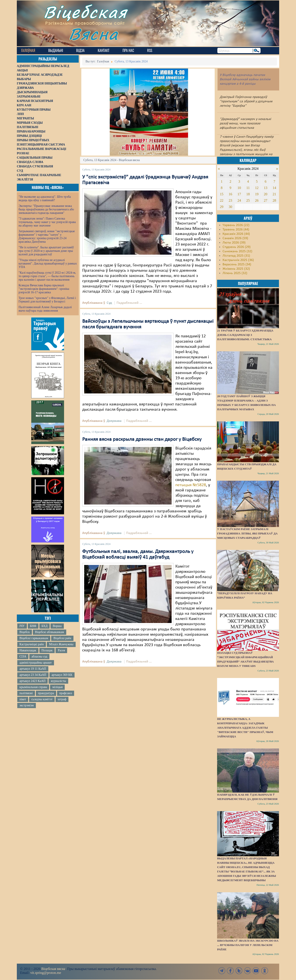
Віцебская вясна (53, 969)
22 (222, 200)
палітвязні (26, 693)
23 (230, 200)
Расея (61, 650)
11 (248, 188)
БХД (44, 626)
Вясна (93, 34)
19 (257, 194)
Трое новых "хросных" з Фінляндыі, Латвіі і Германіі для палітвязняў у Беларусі (47, 300)
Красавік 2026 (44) (236, 234)
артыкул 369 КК (62, 675)
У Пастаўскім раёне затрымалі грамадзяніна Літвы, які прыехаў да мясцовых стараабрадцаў (247, 533)
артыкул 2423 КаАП (32, 681)
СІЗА (23, 656)
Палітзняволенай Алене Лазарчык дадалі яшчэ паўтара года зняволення (45, 309)
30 (230, 207)
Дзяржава (114, 421)
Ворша (57, 626)
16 (230, 194)
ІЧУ (22, 626)
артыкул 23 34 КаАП (33, 675)
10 (239, 188)
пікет (23, 699)
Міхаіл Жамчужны (61, 644)
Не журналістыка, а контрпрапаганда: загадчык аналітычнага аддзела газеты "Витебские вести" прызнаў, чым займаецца (245, 728)
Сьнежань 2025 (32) (237, 251)
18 (248, 194)
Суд (109, 303)
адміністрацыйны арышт (36, 663)
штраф (62, 699)
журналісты (58, 681)
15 (222, 194)
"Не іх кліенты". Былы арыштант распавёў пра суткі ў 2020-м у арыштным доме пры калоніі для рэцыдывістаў (46, 251)
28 (274, 200)
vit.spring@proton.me (46, 973)
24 (239, 200)
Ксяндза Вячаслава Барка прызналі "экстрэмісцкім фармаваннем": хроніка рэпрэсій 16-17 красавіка (44, 289)
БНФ (33, 626)
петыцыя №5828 (191, 485)
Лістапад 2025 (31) (236, 256)
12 (257, 188)
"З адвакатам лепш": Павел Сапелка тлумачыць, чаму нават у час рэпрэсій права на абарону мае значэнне (47, 222)
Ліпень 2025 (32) (235, 273)
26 (257, 200)
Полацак (47, 650)
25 (248, 200)
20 (266, 194)
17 (239, 194)
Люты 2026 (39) (234, 243)
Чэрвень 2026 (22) (236, 225)
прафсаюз (66, 693)
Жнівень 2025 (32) (236, 269)
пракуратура (46, 693)
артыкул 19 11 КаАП (33, 669)
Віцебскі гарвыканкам (34, 638)
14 (274, 188)
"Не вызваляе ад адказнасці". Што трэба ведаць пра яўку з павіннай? (45, 198)
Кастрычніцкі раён (32, 644)
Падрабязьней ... (129, 303)
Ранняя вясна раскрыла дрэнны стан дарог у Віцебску (142, 439)
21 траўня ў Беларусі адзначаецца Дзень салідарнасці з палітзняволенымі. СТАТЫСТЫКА (245, 335)
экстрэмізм (27, 705)
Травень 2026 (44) (236, 230)
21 (274, 194)
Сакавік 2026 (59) (235, 238)
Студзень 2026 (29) (237, 247)
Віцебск (25, 632)
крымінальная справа (33, 687)
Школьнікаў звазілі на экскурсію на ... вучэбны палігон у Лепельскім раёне (248, 945)
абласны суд (39, 656)
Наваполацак (28, 650)
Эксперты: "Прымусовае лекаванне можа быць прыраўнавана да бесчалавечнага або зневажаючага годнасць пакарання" (46, 209)
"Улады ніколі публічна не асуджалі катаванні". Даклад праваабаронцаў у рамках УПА (48, 263)
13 (266, 188)
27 (266, 200)
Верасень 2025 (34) (237, 264)
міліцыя (57, 687)
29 (222, 207)
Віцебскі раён (62, 638)
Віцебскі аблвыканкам (49, 632)
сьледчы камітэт (42, 699)
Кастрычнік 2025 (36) (238, 260)
